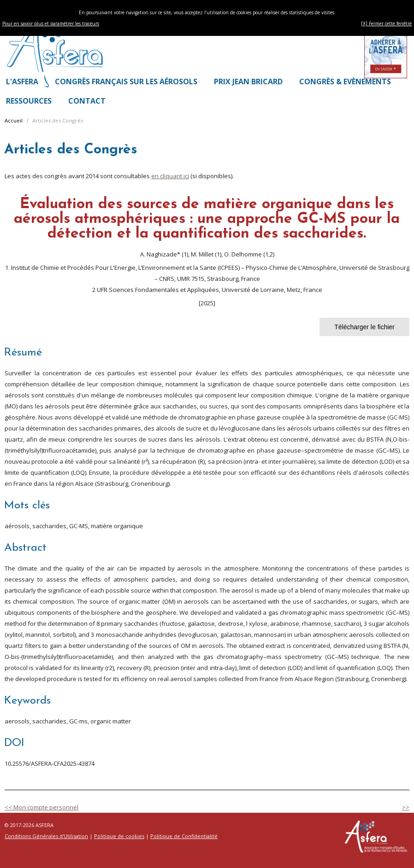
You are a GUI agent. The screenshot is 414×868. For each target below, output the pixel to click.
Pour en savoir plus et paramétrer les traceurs (51, 23)
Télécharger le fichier (364, 327)
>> (406, 807)
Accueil (14, 120)
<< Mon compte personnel (41, 807)
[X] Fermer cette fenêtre (386, 23)
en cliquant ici (170, 176)
